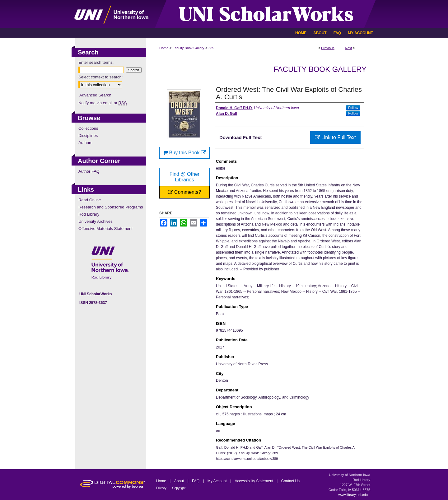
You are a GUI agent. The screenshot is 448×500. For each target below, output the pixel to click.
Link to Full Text (335, 137)
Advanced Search (95, 95)
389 (211, 48)
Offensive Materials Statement (105, 229)
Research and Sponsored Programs (111, 207)
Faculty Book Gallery (188, 48)
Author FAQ (89, 171)
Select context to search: (100, 77)
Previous (328, 48)
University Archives (96, 221)
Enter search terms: (96, 62)
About (180, 481)
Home (164, 48)
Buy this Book (184, 153)
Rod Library (89, 214)
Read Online (90, 200)
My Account (218, 481)
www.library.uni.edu (353, 495)
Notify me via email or (103, 103)
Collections (88, 128)
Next (349, 48)
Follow (353, 108)
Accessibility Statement (255, 481)
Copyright (179, 488)
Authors (85, 143)
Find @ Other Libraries (184, 177)
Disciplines (88, 136)
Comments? (185, 192)
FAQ (196, 481)
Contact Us (290, 481)
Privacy (162, 488)
